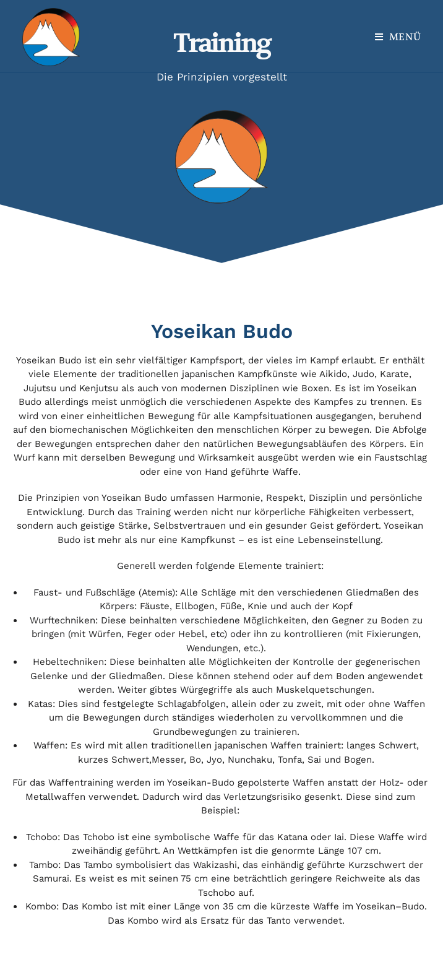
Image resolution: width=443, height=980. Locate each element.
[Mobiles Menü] (398, 37)
